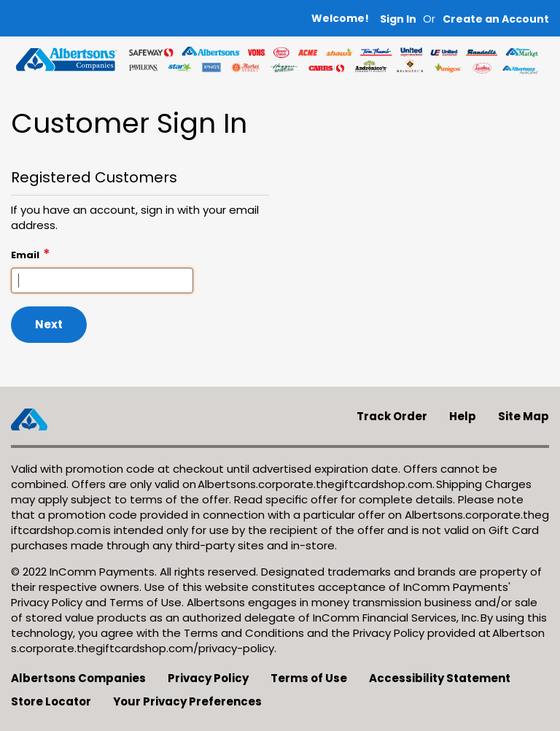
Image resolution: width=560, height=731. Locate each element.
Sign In (398, 19)
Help (463, 416)
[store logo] (66, 59)
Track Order (392, 416)
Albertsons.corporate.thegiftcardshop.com (315, 484)
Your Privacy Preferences (187, 701)
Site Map (524, 416)
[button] (496, 20)
